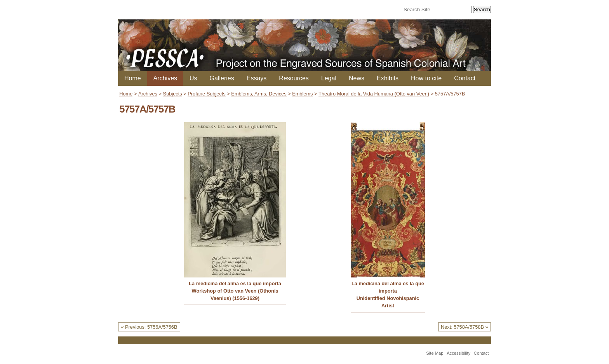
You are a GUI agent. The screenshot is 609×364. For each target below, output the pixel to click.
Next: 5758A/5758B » (465, 327)
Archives (165, 78)
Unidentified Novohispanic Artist (388, 302)
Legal (329, 78)
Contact (465, 78)
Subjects (173, 94)
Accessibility (458, 353)
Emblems (302, 94)
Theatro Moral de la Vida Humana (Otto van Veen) (374, 94)
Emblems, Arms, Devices (259, 94)
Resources (294, 78)
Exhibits (388, 78)
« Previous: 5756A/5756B (149, 327)
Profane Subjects (206, 94)
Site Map (435, 353)
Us (193, 78)
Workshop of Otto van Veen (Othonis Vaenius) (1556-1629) (235, 295)
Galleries (222, 78)
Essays (257, 78)
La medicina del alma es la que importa (235, 283)
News (357, 78)
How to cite (426, 78)
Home (133, 78)
